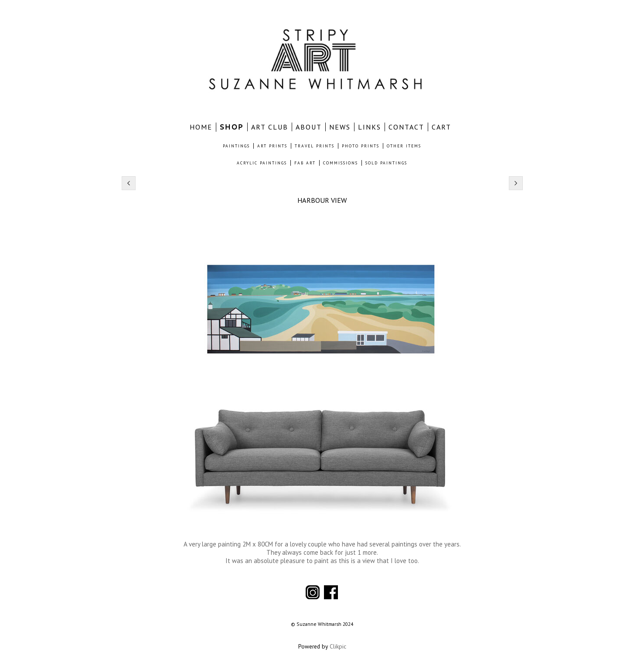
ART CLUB (270, 127)
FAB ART (305, 163)
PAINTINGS (236, 146)
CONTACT (406, 127)
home (201, 127)
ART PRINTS (272, 146)
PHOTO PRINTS (361, 146)
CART (441, 127)
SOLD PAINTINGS (386, 163)
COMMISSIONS (341, 163)
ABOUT (309, 127)
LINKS (370, 127)
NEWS (340, 127)
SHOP (232, 127)
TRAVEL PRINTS (315, 146)
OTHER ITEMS (404, 146)
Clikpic (338, 646)
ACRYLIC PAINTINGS (262, 163)
